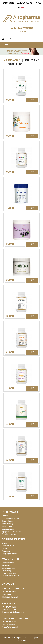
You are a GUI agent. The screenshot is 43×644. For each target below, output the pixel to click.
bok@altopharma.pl (11, 597)
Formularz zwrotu (8, 546)
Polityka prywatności (9, 554)
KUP (32, 100)
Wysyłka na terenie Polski (11, 532)
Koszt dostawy (7, 524)
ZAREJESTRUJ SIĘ (25, 3)
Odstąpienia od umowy (10, 518)
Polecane (32, 60)
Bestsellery (14, 64)
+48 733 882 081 (10, 624)
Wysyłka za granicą (9, 534)
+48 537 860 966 (10, 609)
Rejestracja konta (8, 563)
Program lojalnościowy (10, 576)
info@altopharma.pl (11, 627)
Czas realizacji (7, 521)
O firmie (5, 516)
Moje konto (6, 565)
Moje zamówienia (8, 568)
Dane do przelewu (9, 529)
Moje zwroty (6, 571)
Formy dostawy (8, 526)
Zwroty (4, 548)
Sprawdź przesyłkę (9, 573)
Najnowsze (12, 60)
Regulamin (6, 551)
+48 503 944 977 (10, 594)
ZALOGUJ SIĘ (8, 3)
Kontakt (5, 543)
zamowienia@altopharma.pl (14, 612)
